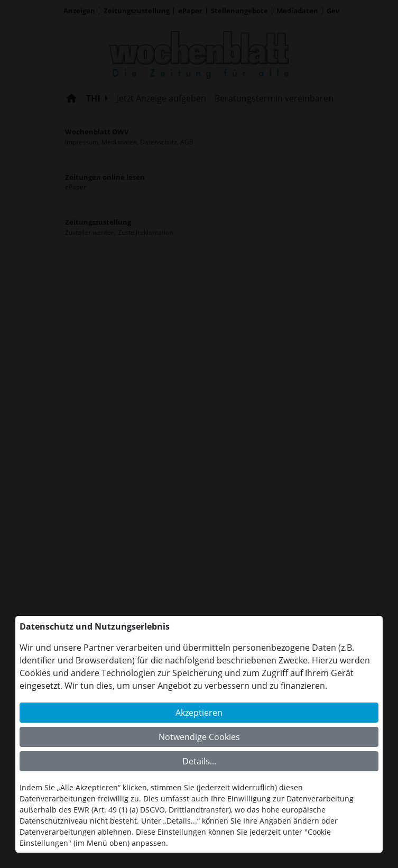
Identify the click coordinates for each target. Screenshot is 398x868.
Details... (199, 761)
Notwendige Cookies (199, 737)
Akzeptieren (199, 713)
